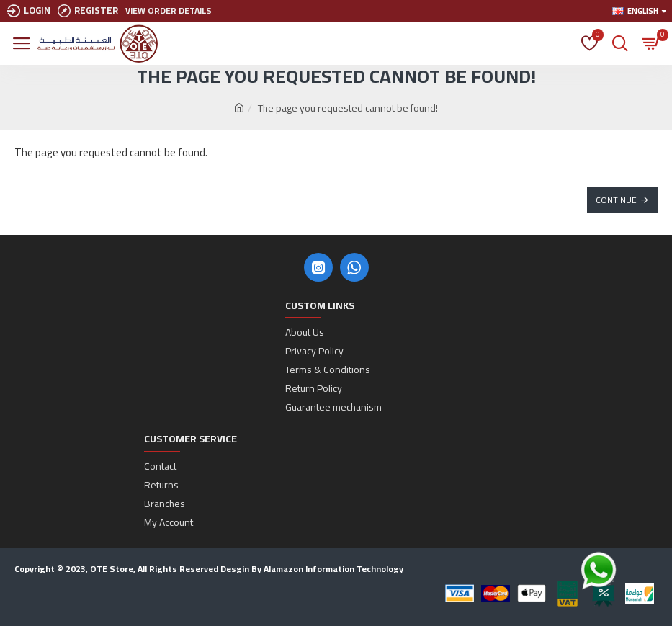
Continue (616, 200)
